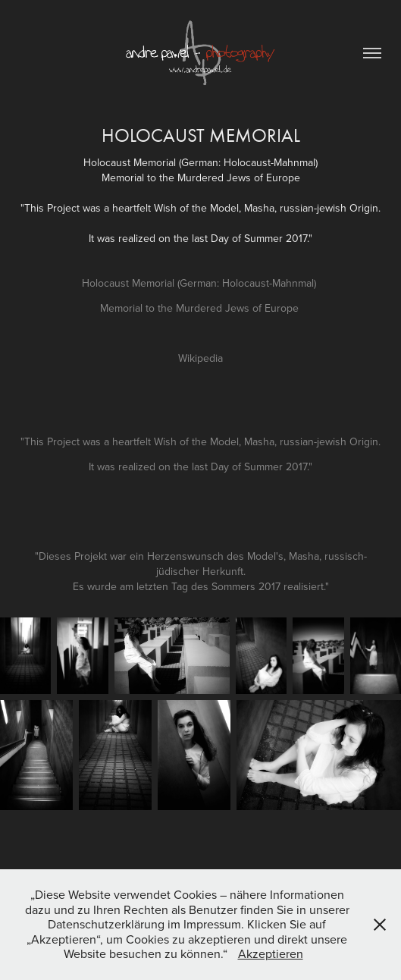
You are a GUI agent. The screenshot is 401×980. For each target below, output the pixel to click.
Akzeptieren (271, 953)
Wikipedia (200, 358)
